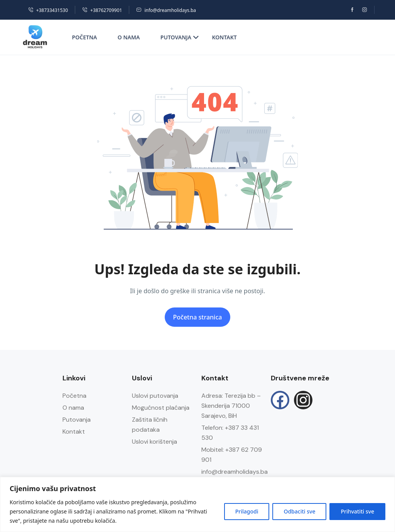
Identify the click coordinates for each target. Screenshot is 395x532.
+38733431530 (48, 10)
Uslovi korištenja (154, 442)
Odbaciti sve (299, 511)
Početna (85, 37)
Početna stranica (198, 317)
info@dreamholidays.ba (166, 10)
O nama (129, 37)
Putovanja (180, 37)
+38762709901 (102, 10)
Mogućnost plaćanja (161, 408)
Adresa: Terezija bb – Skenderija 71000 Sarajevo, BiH (231, 406)
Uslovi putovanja (155, 396)
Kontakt (224, 37)
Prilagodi (247, 511)
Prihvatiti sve (357, 511)
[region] (197, 504)
